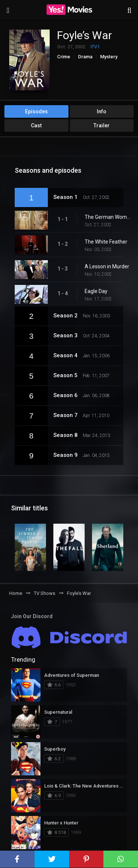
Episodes (36, 111)
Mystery (109, 57)
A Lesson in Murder (107, 266)
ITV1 (95, 47)
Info (102, 111)
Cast (36, 125)
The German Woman (108, 217)
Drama (85, 57)
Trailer (102, 125)
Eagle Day (96, 291)
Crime (64, 57)
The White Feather (106, 242)
